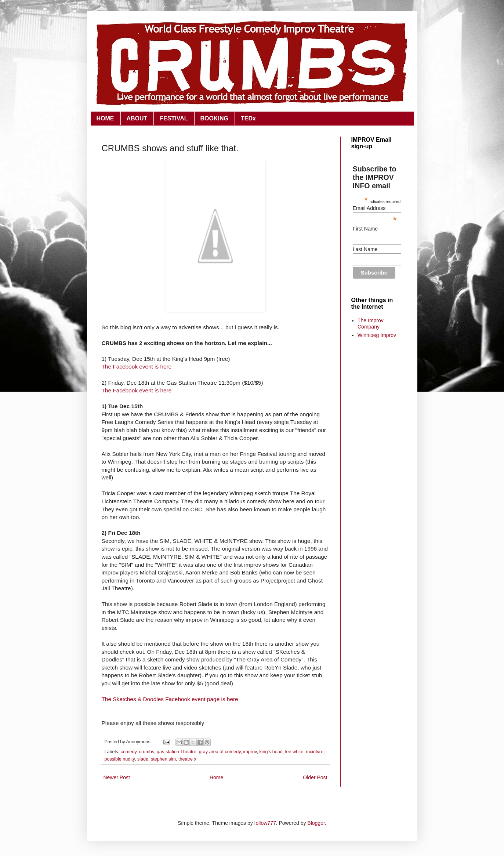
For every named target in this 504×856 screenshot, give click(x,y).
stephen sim (163, 759)
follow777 (265, 823)
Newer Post (117, 777)
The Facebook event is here (137, 367)
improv (250, 752)
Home (216, 777)
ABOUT (137, 118)
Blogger (316, 823)
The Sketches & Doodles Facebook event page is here (170, 699)
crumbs (147, 752)
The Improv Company (371, 324)
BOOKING (214, 118)
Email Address (375, 208)
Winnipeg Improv (377, 335)
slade (143, 759)
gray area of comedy (220, 752)
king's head (271, 752)
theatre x (187, 759)
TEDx (248, 118)
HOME (105, 118)
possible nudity (120, 759)
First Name (365, 229)
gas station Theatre (177, 752)
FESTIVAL (174, 118)
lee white (294, 752)
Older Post (315, 777)
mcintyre (315, 752)
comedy (129, 752)
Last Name (365, 249)
